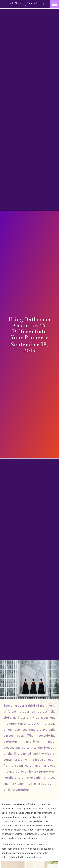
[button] (54, 4)
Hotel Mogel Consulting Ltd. (25, 4)
